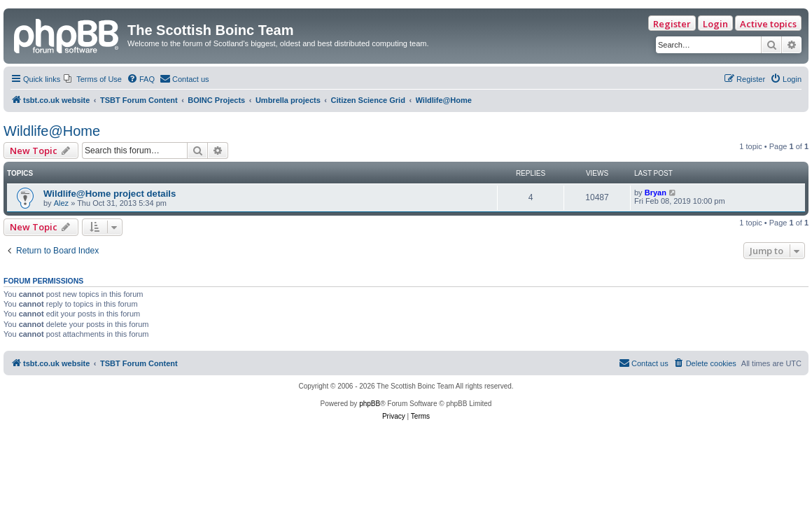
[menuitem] (93, 79)
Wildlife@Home (52, 131)
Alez (61, 203)
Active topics (768, 24)
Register (672, 24)
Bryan (656, 193)
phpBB (370, 404)
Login (715, 24)
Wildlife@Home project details (110, 194)
